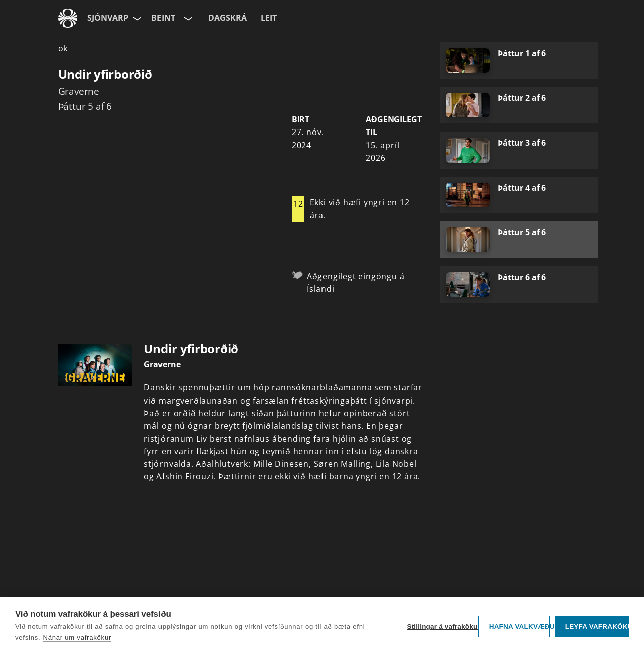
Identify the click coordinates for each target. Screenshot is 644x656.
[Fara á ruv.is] (68, 18)
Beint (163, 18)
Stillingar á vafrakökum (440, 627)
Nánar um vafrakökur (77, 638)
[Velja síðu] (136, 18)
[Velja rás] (187, 18)
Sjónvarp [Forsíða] (108, 18)
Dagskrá (227, 18)
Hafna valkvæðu (519, 627)
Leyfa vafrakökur (597, 627)
